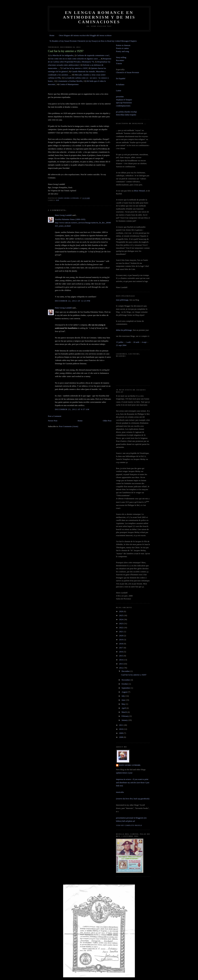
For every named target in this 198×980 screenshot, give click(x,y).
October (125, 684)
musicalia (120, 792)
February (125, 716)
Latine (119, 91)
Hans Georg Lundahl (63, 215)
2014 (121, 660)
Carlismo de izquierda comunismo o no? (93, 55)
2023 (121, 623)
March (124, 712)
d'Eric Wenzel (139, 191)
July (124, 696)
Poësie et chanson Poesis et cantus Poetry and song (123, 48)
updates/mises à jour (124, 773)
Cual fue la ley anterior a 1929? (75, 68)
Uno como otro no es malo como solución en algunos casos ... (75, 59)
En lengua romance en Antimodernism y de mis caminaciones (99, 17)
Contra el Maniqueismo (69, 84)
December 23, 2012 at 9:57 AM (72, 409)
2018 (121, 644)
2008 (121, 737)
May (124, 704)
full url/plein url (128, 821)
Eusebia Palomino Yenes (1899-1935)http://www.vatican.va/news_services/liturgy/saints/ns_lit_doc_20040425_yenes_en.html (83, 223)
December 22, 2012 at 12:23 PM (73, 301)
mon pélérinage (122, 300)
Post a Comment (55, 416)
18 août (136, 342)
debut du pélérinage (124, 330)
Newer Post (53, 421)
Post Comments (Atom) (69, 426)
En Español (121, 78)
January (125, 720)
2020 (121, 636)
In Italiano (120, 84)
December (126, 671)
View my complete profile (129, 825)
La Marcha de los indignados (62, 55)
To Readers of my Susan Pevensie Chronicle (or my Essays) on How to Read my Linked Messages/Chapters (93, 41)
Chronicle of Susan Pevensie (128, 72)
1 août (128, 342)
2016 (121, 652)
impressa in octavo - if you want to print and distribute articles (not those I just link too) (133, 782)
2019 (121, 640)
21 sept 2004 (121, 345)
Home (52, 35)
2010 (121, 729)
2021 (121, 632)
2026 (121, 611)
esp (58, 200)
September (126, 688)
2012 (121, 668)
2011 (121, 725)
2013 (121, 664)
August (125, 692)
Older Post (107, 421)
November (126, 680)
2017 (121, 648)
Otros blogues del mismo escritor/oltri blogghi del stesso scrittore (85, 35)
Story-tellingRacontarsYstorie (121, 60)
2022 (121, 628)
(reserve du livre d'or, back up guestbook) (133, 799)
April (124, 708)
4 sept (144, 342)
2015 (121, 656)
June (124, 700)
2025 (121, 615)
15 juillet (120, 342)
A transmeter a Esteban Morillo (70, 81)
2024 (121, 619)
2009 (121, 733)
